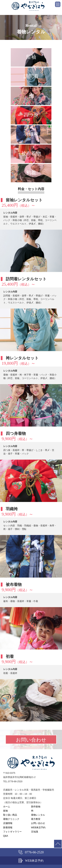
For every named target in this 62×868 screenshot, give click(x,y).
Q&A (6, 836)
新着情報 (8, 827)
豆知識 (35, 832)
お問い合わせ (38, 823)
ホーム (7, 807)
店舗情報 (8, 823)
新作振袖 (36, 807)
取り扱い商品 (10, 815)
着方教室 (36, 819)
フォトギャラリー (12, 832)
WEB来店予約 (38, 827)
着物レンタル (38, 815)
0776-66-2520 (31, 852)
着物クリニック (11, 819)
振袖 (5, 811)
